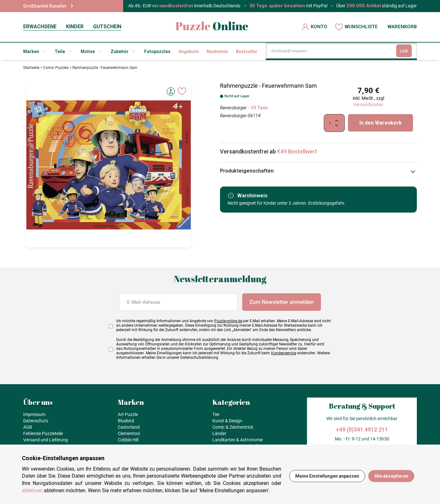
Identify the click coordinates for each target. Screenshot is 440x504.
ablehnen (32, 490)
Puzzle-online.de (228, 321)
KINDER (75, 27)
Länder (219, 433)
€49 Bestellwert (297, 151)
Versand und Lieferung (46, 440)
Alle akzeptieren (391, 476)
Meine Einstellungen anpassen (327, 476)
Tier (216, 414)
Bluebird (126, 421)
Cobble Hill (128, 440)
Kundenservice (284, 353)
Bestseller (247, 51)
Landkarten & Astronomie (238, 440)
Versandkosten (368, 105)
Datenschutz (36, 421)
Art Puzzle (128, 414)
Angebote (189, 51)
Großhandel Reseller (48, 6)
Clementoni (129, 433)
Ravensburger (233, 108)
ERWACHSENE (40, 27)
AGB (28, 427)
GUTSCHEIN (107, 27)
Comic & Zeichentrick (233, 427)
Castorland (129, 427)
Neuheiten (217, 51)
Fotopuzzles (157, 51)
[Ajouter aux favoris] (182, 91)
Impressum (34, 414)
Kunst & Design (227, 421)
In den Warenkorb (380, 123)
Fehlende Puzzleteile (43, 433)
